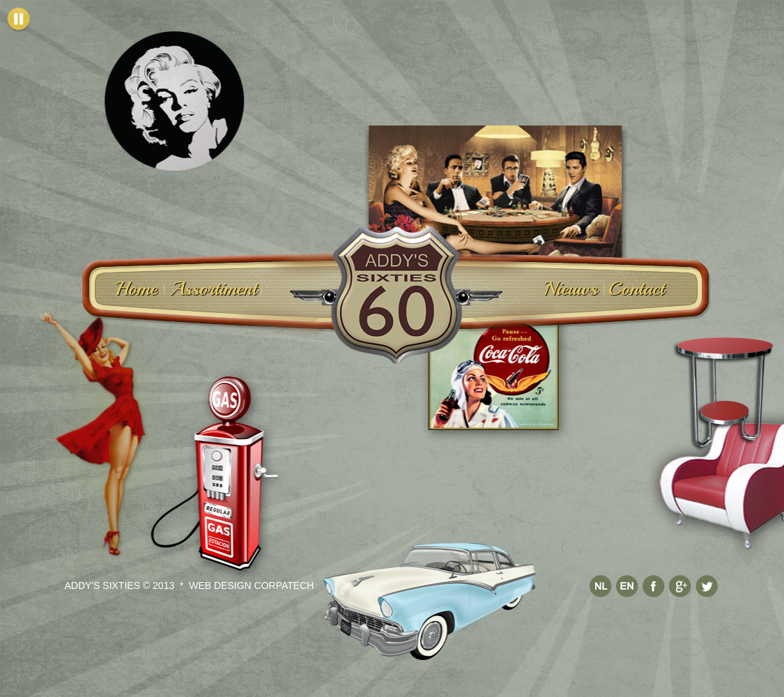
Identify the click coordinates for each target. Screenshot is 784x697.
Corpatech (284, 579)
